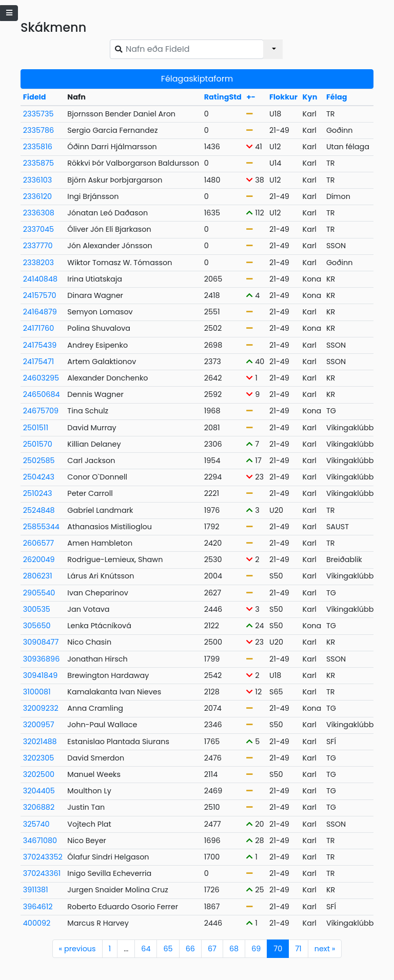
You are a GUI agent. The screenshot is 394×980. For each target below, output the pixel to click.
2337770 (38, 246)
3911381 (36, 890)
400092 (37, 923)
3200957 (39, 725)
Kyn (310, 97)
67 (212, 949)
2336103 (37, 180)
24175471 (38, 362)
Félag (337, 97)
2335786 (38, 130)
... (126, 949)
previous (77, 949)
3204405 (39, 791)
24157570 (40, 295)
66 (190, 949)
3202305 (39, 758)
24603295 (41, 378)
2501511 (36, 428)
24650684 (42, 394)
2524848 (39, 510)
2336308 (39, 213)
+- (251, 97)
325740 (36, 824)
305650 (37, 626)
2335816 (38, 147)
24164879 (40, 312)
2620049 (39, 559)
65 (168, 949)
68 (234, 949)
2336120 (37, 196)
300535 (37, 609)
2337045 (38, 229)
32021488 (40, 742)
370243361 (42, 873)
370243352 (43, 857)
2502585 (39, 461)
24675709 (41, 411)
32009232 (41, 708)
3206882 (39, 807)
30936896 (41, 659)
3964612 (38, 907)
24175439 (40, 345)
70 (278, 949)
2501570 (38, 444)
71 (298, 949)
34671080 (40, 841)
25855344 (41, 527)
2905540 (39, 593)
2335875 (38, 163)
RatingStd (223, 97)
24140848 (40, 279)
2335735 (38, 114)
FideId (35, 97)
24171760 (38, 328)
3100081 (37, 692)
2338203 (38, 263)
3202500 (39, 774)
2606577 (38, 543)
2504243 (39, 477)
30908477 (41, 642)
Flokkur (283, 97)
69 (256, 949)
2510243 (38, 493)
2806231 (38, 576)
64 (146, 949)
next (325, 949)
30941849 (40, 675)
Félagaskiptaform (197, 79)
